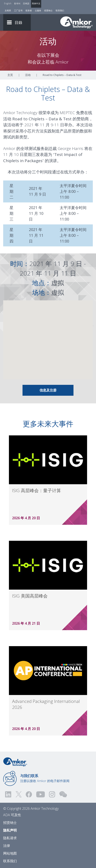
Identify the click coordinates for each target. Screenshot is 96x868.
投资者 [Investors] (29, 10)
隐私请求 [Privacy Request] (10, 838)
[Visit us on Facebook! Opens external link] (29, 794)
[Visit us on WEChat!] (63, 794)
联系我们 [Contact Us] (60, 10)
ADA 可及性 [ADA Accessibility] (12, 815)
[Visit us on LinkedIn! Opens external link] (8, 794)
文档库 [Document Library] (8, 10)
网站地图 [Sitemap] (10, 853)
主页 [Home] (10, 75)
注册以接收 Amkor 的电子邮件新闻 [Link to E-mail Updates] (45, 778)
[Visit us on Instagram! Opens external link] (52, 794)
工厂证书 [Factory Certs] (18, 10)
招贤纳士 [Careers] (48, 10)
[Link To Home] (76, 22)
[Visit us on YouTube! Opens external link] (40, 794)
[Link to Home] (15, 762)
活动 (28, 75)
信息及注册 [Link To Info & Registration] (48, 390)
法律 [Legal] (7, 846)
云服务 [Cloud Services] (38, 10)
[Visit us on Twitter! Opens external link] (19, 794)
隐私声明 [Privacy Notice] (10, 830)
